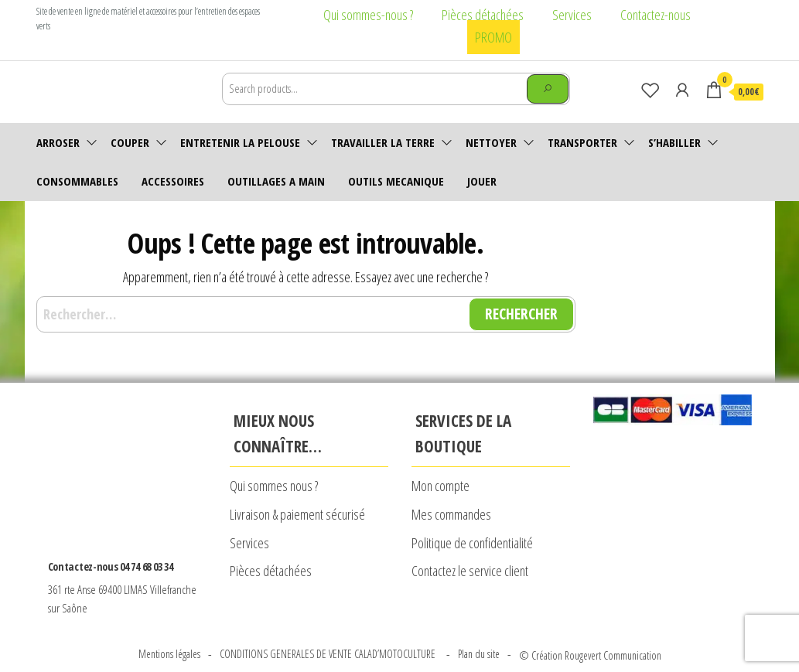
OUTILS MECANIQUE (396, 181)
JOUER (482, 181)
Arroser (58, 142)
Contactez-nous (656, 15)
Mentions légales (169, 623)
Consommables (77, 181)
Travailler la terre (383, 142)
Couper (130, 142)
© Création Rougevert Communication (590, 624)
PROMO (493, 37)
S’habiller (674, 142)
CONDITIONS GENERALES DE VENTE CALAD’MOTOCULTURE (329, 623)
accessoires (173, 181)
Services (572, 15)
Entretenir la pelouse (240, 142)
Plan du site (479, 623)
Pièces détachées (483, 15)
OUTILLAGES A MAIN (276, 181)
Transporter (582, 142)
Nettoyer (491, 142)
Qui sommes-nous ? (368, 15)
